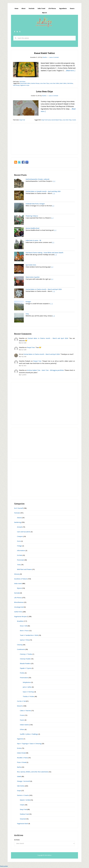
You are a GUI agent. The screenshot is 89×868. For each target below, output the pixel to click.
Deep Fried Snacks (46, 120)
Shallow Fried (24, 815)
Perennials (20, 560)
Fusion (22, 720)
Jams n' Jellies (27, 688)
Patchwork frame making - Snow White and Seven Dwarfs (44, 253)
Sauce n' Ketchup (28, 692)
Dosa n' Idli (23, 626)
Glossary (17, 575)
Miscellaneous (19, 603)
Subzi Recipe (16, 86)
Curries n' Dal (21, 702)
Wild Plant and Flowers (24, 570)
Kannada (17, 593)
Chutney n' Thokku (26, 655)
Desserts (20, 706)
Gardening (18, 523)
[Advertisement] (46, 46)
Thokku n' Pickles (28, 697)
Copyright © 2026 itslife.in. (44, 856)
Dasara (19, 518)
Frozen (22, 716)
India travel (18, 584)
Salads (19, 777)
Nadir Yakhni (63, 84)
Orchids (20, 556)
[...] (54, 182)
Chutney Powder (25, 659)
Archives (17, 840)
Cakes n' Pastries (25, 711)
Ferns (19, 542)
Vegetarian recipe (25, 86)
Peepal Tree (31, 348)
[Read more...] (71, 71)
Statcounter (4, 867)
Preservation (24, 678)
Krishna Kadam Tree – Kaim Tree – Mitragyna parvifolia (45, 371)
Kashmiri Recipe (35, 84)
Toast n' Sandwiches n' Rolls (29, 636)
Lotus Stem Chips (44, 84)
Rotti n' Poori (24, 631)
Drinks (19, 749)
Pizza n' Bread (22, 763)
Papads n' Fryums (26, 669)
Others (22, 730)
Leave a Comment (54, 58)
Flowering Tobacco (32, 216)
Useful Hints (18, 612)
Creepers (20, 537)
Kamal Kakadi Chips (57, 120)
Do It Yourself (19, 509)
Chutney (20, 645)
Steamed (23, 819)
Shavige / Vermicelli (23, 782)
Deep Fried (22, 120)
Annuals (20, 527)
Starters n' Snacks (23, 796)
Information (21, 551)
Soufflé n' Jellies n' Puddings (29, 735)
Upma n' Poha (24, 640)
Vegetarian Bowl (22, 824)
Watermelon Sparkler (33, 278)
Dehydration (27, 683)
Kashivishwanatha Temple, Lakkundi (37, 180)
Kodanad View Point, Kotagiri (35, 204)
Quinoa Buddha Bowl (32, 229)
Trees (19, 565)
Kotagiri (28, 302)
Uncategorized (19, 607)
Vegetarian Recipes (20, 617)
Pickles (22, 673)
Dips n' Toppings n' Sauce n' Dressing (29, 744)
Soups (19, 791)
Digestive (20, 739)
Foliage (19, 546)
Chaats (22, 805)
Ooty (27, 314)
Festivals (17, 513)
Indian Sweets (24, 725)
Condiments (21, 650)
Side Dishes (22, 82)
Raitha (19, 768)
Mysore (19, 589)
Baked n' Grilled (25, 801)
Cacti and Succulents (24, 532)
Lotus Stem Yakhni (55, 84)
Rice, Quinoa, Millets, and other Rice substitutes (33, 772)
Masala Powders (25, 664)
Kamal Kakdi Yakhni (45, 54)
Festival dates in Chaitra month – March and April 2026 (44, 290)
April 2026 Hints (31, 265)
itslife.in (44, 23)
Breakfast (20, 622)
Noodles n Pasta (22, 758)
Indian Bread (21, 753)
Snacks (74, 120)
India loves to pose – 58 (33, 241)
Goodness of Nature (21, 579)
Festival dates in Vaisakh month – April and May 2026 (43, 192)
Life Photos (18, 598)
